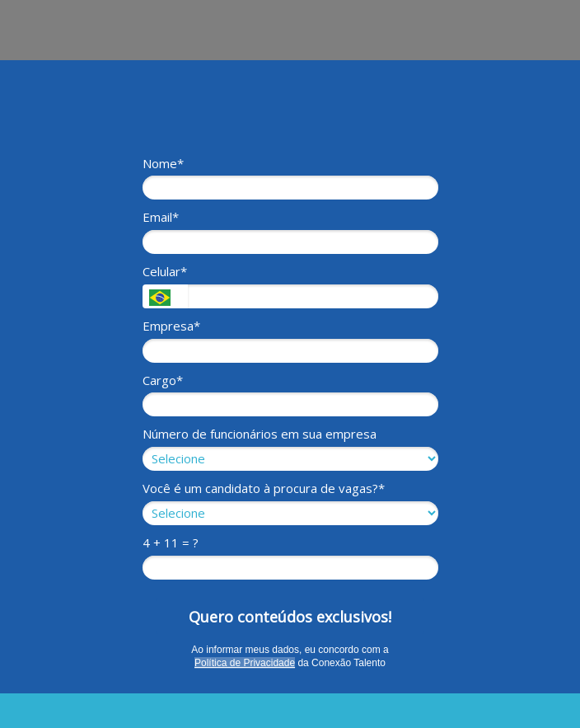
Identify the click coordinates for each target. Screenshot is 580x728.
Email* (161, 217)
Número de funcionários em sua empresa (260, 434)
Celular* (165, 272)
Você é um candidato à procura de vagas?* (264, 488)
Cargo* (163, 380)
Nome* (163, 164)
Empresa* (171, 326)
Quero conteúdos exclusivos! (290, 617)
